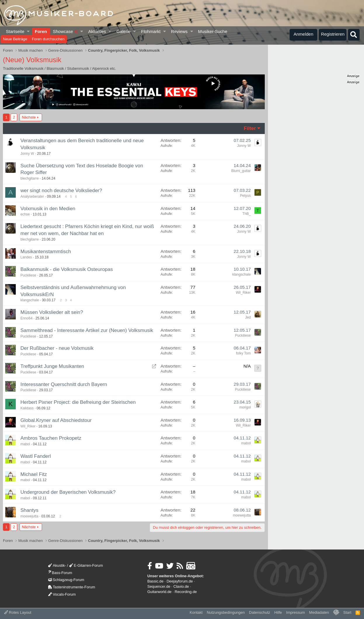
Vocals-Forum (62, 594)
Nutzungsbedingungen (226, 612)
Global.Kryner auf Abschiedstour (56, 420)
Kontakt (196, 612)
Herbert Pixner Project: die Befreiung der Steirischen (78, 402)
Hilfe (278, 612)
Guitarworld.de (160, 592)
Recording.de (186, 592)
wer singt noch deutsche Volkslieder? (61, 191)
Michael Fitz (34, 474)
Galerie (123, 31)
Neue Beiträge (15, 39)
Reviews (179, 31)
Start (347, 612)
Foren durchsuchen (48, 39)
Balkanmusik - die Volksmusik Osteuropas (67, 269)
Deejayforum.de (180, 581)
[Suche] (354, 35)
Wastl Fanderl (36, 456)
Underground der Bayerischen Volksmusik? (68, 492)
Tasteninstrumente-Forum (72, 587)
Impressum (295, 612)
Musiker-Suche (213, 31)
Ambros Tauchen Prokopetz (51, 438)
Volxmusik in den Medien (48, 209)
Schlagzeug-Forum (66, 580)
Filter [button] (250, 128)
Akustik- (57, 565)
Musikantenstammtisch (46, 252)
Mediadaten (319, 612)
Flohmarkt (151, 31)
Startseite (15, 31)
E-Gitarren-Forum (86, 565)
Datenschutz (259, 612)
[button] (28, 31)
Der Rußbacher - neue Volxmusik (57, 348)
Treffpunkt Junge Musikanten (52, 366)
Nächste (29, 117)
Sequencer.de (159, 586)
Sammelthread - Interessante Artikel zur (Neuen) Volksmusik (87, 330)
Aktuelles (97, 31)
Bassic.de (155, 581)
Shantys (29, 510)
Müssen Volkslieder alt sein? (52, 312)
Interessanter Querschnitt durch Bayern (64, 384)
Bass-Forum (60, 573)
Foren (41, 31)
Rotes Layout (18, 612)
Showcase (65, 31)
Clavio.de (181, 586)
